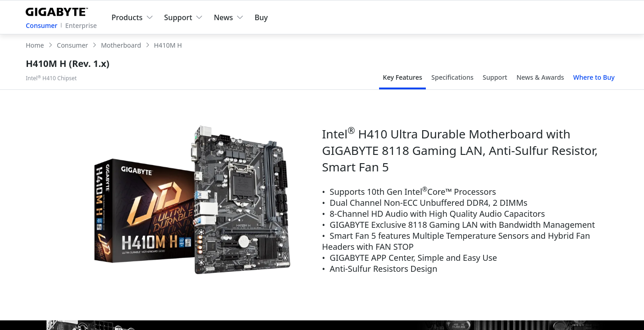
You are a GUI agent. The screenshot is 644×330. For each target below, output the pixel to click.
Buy (261, 17)
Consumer (41, 25)
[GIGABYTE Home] (59, 10)
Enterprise (81, 25)
